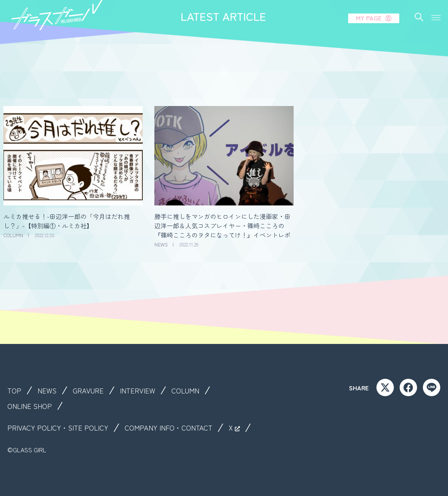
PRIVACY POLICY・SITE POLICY (62, 428)
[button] (436, 7)
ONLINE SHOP (32, 406)
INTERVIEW (144, 390)
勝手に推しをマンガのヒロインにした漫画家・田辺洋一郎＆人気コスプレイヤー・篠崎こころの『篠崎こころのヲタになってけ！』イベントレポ (222, 226)
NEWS (49, 390)
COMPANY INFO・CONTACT (180, 428)
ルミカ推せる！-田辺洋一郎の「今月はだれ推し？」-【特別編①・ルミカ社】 (67, 221)
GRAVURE (92, 390)
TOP (15, 390)
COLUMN (194, 390)
